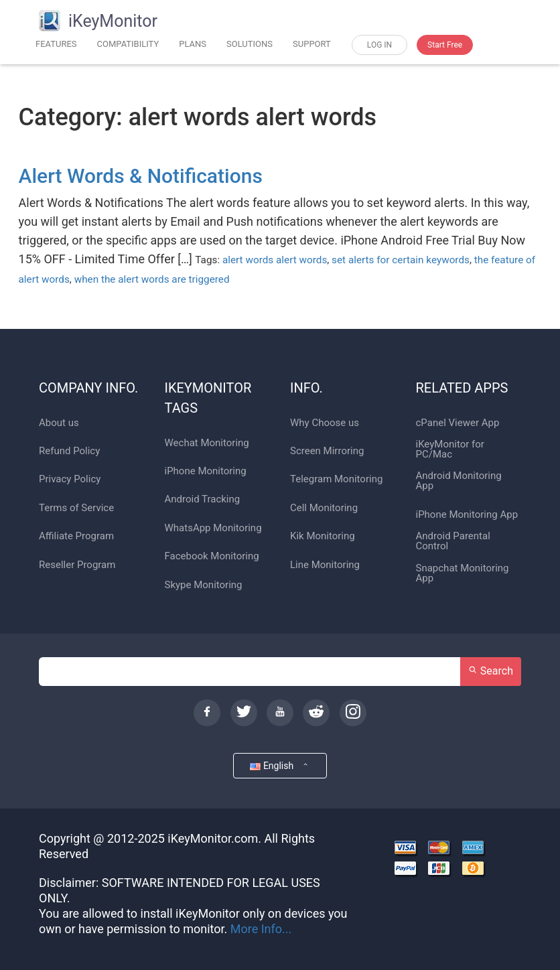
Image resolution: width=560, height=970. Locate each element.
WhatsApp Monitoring (213, 528)
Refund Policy (69, 451)
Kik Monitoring (323, 536)
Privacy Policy (70, 479)
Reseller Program (77, 565)
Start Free (445, 45)
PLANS (193, 44)
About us (59, 423)
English (280, 765)
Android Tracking (203, 499)
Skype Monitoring (204, 585)
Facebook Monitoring (212, 556)
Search (491, 671)
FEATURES (56, 44)
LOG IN (379, 45)
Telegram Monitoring (336, 479)
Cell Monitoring (324, 508)
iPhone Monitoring (206, 471)
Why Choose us (325, 423)
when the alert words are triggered (152, 279)
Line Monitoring (325, 565)
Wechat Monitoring (207, 443)
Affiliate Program (76, 536)
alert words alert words (275, 260)
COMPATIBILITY (128, 44)
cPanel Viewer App (458, 423)
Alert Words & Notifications (141, 176)
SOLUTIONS (250, 44)
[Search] (250, 672)
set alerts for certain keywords (401, 260)
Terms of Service (76, 508)
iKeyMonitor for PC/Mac (450, 449)
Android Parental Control (453, 541)
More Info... (261, 929)
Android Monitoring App (459, 481)
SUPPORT (312, 44)
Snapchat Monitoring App (463, 573)
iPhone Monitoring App (467, 515)
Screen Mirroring (327, 451)
